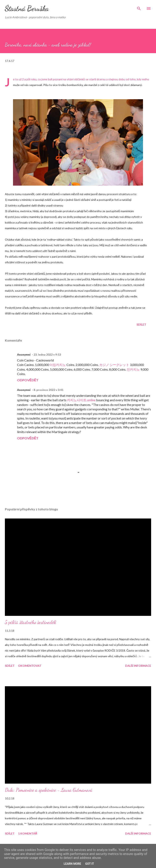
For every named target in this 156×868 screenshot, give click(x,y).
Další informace (138, 666)
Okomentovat (30, 666)
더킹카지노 (58, 365)
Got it (89, 864)
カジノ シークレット (114, 365)
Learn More (72, 864)
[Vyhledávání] (139, 7)
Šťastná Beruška (27, 8)
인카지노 (133, 369)
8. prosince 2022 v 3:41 (48, 390)
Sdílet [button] (141, 324)
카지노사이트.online (81, 400)
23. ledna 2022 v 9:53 (47, 354)
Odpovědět (28, 380)
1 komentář (28, 833)
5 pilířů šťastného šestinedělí (30, 622)
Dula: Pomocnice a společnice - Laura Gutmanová (49, 790)
